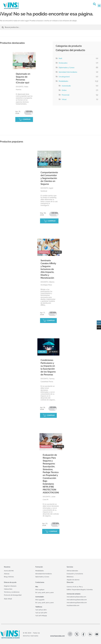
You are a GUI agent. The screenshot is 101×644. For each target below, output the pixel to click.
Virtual (64, 99)
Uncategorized (64, 77)
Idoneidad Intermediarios (68, 72)
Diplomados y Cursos (67, 68)
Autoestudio (66, 86)
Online (64, 90)
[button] (95, 4)
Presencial (65, 95)
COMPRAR (27, 119)
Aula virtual (8, 599)
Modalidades (63, 81)
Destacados (63, 63)
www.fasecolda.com (57, 636)
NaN (60, 58)
